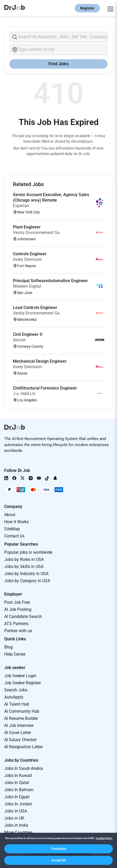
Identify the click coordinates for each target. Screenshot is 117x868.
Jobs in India (16, 825)
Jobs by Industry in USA (26, 574)
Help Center (15, 654)
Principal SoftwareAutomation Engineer (50, 281)
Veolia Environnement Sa (36, 233)
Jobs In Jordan (18, 804)
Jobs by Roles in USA (24, 559)
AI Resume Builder (21, 718)
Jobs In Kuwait (18, 775)
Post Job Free (17, 602)
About (10, 515)
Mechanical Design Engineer (40, 361)
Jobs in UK (14, 818)
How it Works (16, 522)
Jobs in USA (16, 811)
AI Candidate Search (23, 617)
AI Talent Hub (17, 704)
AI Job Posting (18, 609)
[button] (58, 849)
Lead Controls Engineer (35, 308)
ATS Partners (16, 624)
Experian (21, 206)
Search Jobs (16, 690)
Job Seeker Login (20, 676)
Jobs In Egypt (17, 797)
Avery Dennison (27, 259)
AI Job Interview (19, 725)
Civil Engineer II (28, 334)
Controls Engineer (30, 254)
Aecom (19, 340)
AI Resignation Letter (23, 747)
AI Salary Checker (20, 740)
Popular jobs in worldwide (28, 552)
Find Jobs (58, 64)
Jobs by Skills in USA (24, 567)
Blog (8, 647)
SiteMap (12, 529)
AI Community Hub (22, 711)
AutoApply (14, 697)
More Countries (18, 832)
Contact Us (14, 536)
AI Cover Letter (18, 733)
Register (87, 8)
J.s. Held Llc (24, 394)
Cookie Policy (104, 838)
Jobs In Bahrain (19, 790)
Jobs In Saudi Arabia (24, 768)
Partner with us (18, 631)
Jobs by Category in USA (27, 581)
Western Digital (27, 286)
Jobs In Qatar (17, 783)
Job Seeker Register (23, 683)
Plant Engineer (27, 227)
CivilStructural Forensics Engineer (45, 388)
